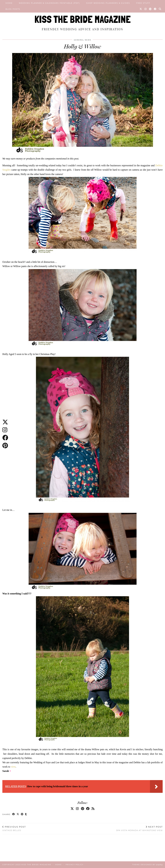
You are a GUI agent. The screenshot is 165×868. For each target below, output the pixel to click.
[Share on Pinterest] (22, 814)
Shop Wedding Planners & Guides (108, 3)
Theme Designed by (147, 865)
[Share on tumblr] (26, 814)
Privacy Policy (75, 865)
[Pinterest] (150, 9)
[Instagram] (146, 9)
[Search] (160, 9)
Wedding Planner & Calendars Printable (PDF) (49, 3)
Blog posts (13, 9)
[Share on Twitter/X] (18, 814)
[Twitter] (141, 9)
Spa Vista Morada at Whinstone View (139, 828)
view (13, 767)
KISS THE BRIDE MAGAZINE (83, 19)
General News (82, 40)
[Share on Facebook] (14, 814)
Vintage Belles (14, 828)
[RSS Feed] (93, 809)
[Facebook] (155, 9)
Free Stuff (143, 3)
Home (9, 3)
